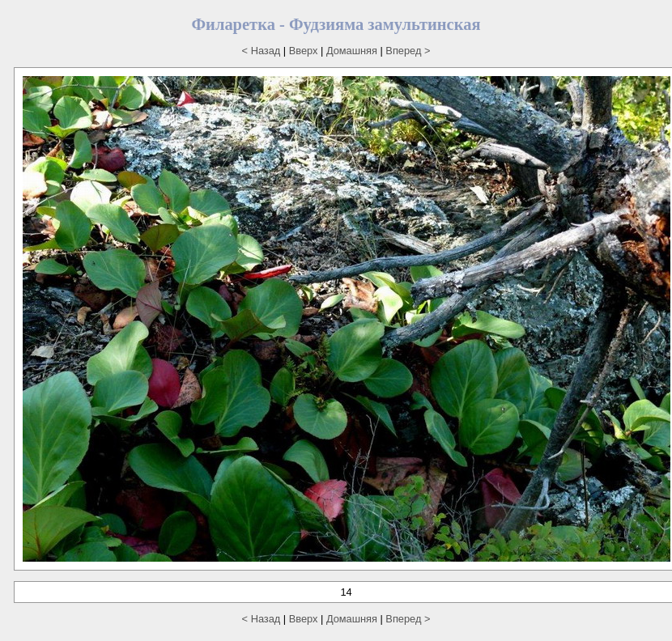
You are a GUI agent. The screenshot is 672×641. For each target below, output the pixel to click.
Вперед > (408, 51)
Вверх (304, 51)
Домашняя (352, 51)
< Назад (262, 51)
